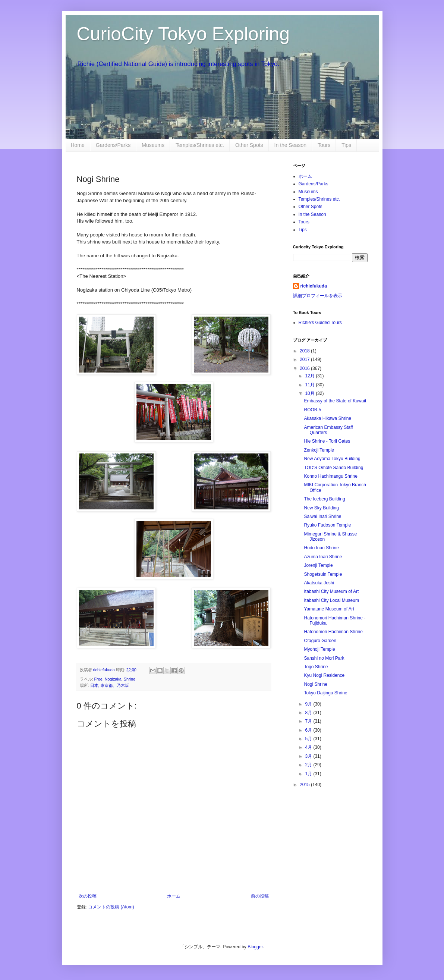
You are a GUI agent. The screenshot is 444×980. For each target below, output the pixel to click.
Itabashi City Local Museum (331, 600)
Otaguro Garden (320, 641)
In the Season (290, 145)
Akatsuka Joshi (319, 583)
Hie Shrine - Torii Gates (327, 441)
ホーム (174, 896)
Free (98, 679)
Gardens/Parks (113, 145)
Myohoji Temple (319, 649)
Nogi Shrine (316, 684)
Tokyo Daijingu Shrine (325, 693)
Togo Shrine (316, 667)
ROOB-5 (312, 410)
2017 (305, 359)
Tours (324, 145)
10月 (310, 393)
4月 (309, 747)
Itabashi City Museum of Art (331, 591)
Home (78, 145)
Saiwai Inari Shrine (322, 516)
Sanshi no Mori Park (324, 658)
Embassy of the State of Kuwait (335, 401)
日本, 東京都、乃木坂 (110, 685)
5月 (309, 739)
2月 (309, 765)
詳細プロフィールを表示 (318, 296)
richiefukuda (314, 286)
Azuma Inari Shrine (323, 557)
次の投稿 (88, 896)
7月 (309, 721)
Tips (346, 145)
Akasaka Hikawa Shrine (328, 418)
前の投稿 (260, 896)
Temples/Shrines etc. (200, 145)
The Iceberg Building (324, 499)
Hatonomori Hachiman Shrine (333, 632)
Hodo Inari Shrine (321, 548)
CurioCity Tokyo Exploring (183, 34)
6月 (309, 730)
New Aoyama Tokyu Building (332, 459)
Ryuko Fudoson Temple (327, 525)
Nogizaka (113, 679)
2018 (305, 351)
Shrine (130, 679)
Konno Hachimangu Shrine (330, 476)
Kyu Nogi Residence (324, 675)
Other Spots (249, 145)
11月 (310, 385)
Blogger (255, 947)
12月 (310, 376)
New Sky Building (321, 508)
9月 (309, 704)
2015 (305, 785)
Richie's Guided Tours (320, 323)
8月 (309, 713)
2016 (305, 368)
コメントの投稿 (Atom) (111, 907)
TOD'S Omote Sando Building (333, 468)
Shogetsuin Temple (323, 574)
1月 (309, 774)
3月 (309, 756)
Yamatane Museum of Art (329, 609)
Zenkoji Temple (319, 450)
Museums (153, 145)
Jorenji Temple (318, 565)
